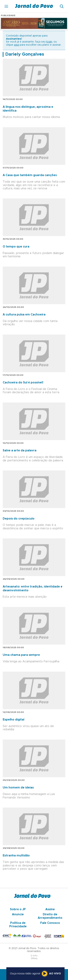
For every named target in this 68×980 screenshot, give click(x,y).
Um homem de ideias (18, 788)
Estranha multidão (16, 856)
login (49, 42)
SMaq (34, 958)
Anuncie (18, 914)
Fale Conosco (50, 923)
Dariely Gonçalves (25, 54)
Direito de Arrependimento (50, 916)
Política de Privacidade (18, 925)
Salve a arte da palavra (20, 450)
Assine (50, 909)
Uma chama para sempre (21, 655)
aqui (17, 45)
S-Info (34, 956)
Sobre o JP (18, 909)
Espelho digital (14, 720)
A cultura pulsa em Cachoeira (24, 315)
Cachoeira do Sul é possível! (23, 383)
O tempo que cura (16, 247)
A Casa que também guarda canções (30, 175)
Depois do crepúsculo (19, 519)
